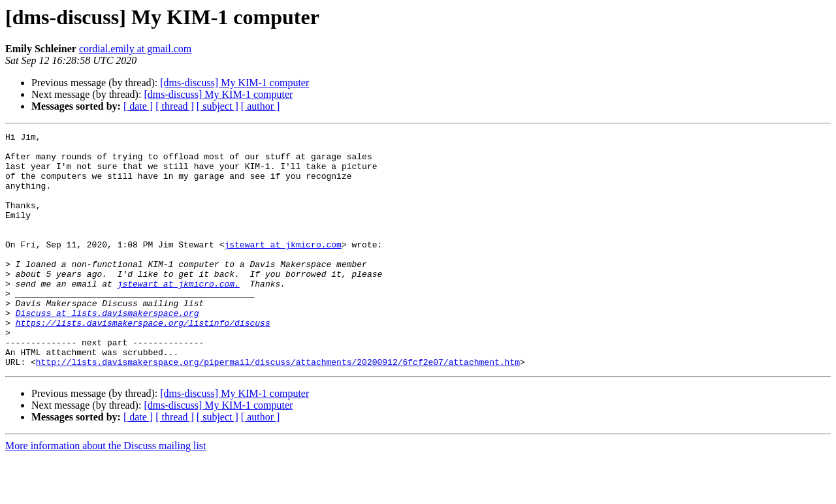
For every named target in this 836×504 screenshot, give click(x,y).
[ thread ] (175, 106)
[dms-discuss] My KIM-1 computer (234, 83)
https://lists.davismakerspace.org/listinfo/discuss (143, 362)
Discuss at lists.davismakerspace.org (107, 350)
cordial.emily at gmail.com (135, 49)
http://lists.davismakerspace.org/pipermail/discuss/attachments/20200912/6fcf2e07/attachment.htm (278, 409)
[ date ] (138, 106)
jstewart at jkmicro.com (282, 268)
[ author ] (261, 106)
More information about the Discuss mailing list (106, 493)
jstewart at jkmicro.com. (179, 315)
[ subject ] (217, 106)
